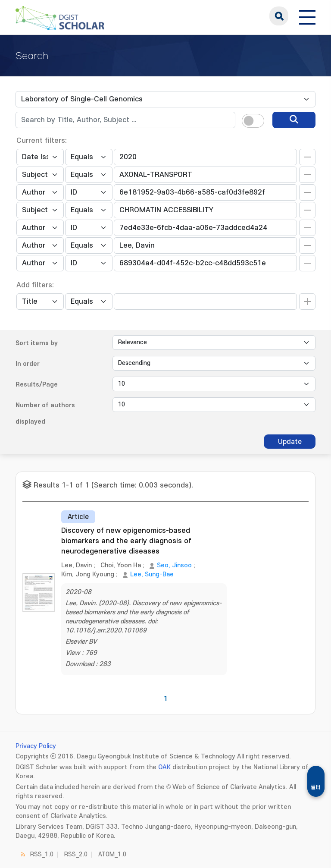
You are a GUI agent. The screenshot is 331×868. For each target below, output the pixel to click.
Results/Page (37, 385)
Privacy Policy (36, 746)
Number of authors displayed (45, 414)
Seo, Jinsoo (174, 565)
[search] (294, 120)
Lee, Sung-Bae (152, 574)
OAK (164, 767)
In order (28, 364)
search (279, 16)
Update (290, 442)
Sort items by (37, 343)
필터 (316, 787)
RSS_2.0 (76, 854)
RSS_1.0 (42, 854)
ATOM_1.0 (112, 854)
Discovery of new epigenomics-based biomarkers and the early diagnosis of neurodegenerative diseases (126, 541)
